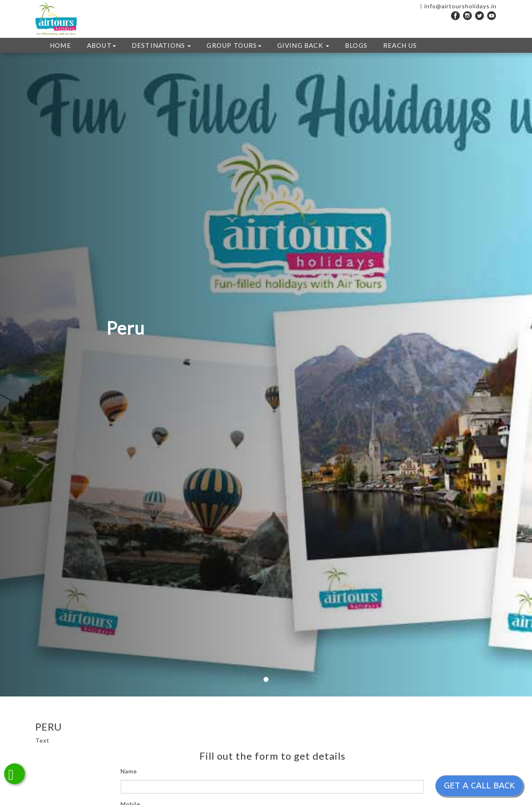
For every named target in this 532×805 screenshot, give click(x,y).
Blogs (356, 45)
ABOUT (101, 45)
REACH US (400, 45)
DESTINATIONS (161, 45)
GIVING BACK (303, 45)
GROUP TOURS (234, 45)
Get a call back (479, 786)
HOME (60, 45)
